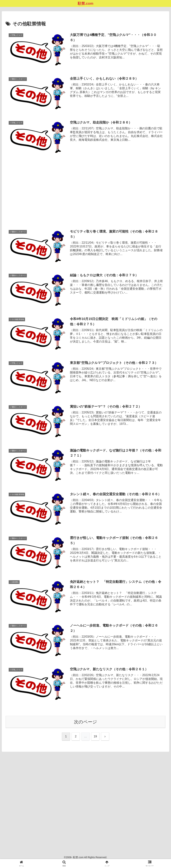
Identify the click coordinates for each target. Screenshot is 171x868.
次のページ (85, 723)
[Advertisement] (85, 187)
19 (95, 737)
